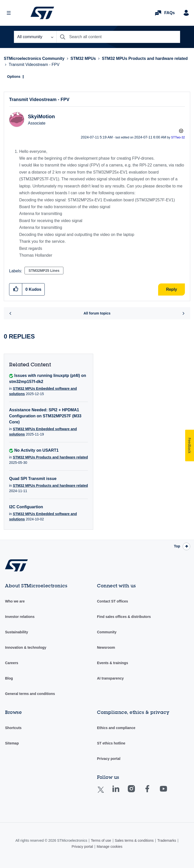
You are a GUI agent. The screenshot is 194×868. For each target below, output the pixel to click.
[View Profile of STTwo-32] (178, 137)
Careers (12, 663)
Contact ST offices (113, 601)
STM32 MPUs (83, 58)
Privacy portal (109, 759)
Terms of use (101, 840)
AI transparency (110, 678)
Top (177, 546)
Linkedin (120, 792)
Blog (9, 678)
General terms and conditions (30, 694)
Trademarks (167, 840)
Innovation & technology (26, 647)
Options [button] (14, 77)
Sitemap (12, 743)
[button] (16, 289)
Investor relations (20, 617)
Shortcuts (13, 728)
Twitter (105, 793)
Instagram (136, 792)
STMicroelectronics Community (42, 13)
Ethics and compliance (116, 728)
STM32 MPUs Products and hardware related (145, 58)
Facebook (152, 792)
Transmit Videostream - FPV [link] (34, 65)
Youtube (168, 792)
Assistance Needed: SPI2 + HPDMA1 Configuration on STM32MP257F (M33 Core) (45, 416)
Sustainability (17, 632)
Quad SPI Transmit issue (33, 479)
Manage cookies (110, 847)
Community (107, 632)
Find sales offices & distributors (124, 617)
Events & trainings (113, 663)
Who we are (15, 601)
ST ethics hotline (111, 743)
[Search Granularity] (35, 37)
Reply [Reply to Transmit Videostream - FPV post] (172, 289)
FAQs (169, 13)
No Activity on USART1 (36, 450)
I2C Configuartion (26, 507)
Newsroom (106, 647)
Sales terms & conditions (134, 840)
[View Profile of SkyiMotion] (41, 116)
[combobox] (118, 37)
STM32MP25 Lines (44, 271)
